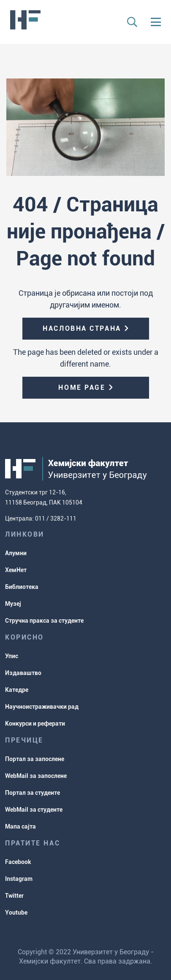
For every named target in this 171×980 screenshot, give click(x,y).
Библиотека (22, 587)
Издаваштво (23, 673)
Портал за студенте (33, 793)
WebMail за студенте (34, 810)
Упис (12, 656)
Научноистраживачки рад (42, 707)
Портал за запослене (35, 759)
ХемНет (16, 570)
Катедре (17, 690)
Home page (82, 387)
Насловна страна (82, 328)
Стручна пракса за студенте (44, 621)
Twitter (14, 896)
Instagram (19, 879)
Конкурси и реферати (35, 724)
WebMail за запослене (36, 776)
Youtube (16, 913)
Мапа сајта (20, 826)
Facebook (18, 862)
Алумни (16, 553)
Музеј (13, 604)
